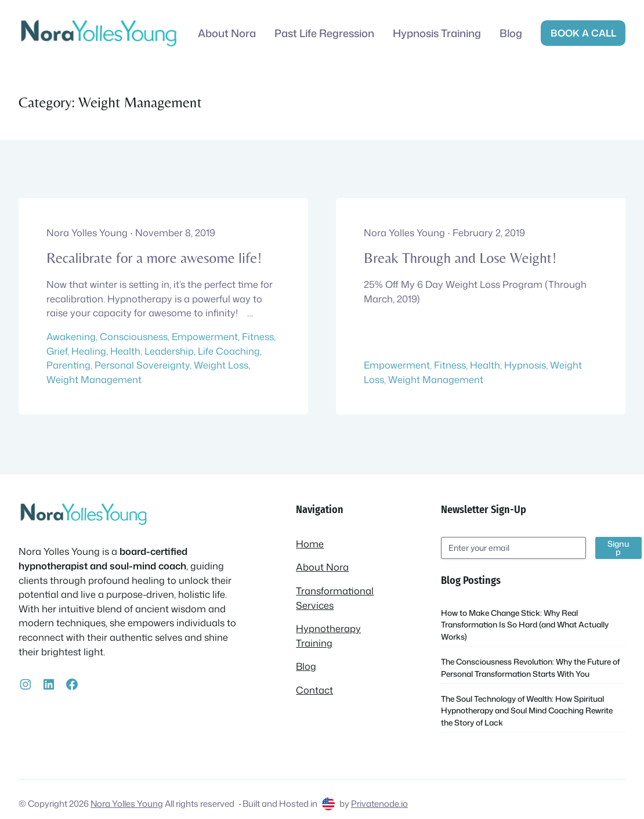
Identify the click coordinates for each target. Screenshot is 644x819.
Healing (89, 351)
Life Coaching (229, 351)
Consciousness (134, 336)
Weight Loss (221, 365)
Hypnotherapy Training (328, 636)
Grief (57, 351)
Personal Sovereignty (142, 365)
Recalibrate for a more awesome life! (154, 258)
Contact (314, 690)
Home (310, 544)
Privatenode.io (379, 804)
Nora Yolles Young (127, 804)
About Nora (322, 567)
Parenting (68, 365)
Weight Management (94, 379)
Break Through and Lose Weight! (460, 258)
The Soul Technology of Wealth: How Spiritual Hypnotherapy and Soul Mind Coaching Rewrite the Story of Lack (527, 710)
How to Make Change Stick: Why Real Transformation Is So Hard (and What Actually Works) (525, 625)
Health (125, 351)
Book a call (583, 33)
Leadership (169, 351)
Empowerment (205, 336)
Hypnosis (525, 365)
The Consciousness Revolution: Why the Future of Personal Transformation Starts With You (530, 667)
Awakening (71, 336)
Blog (306, 666)
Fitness (258, 336)
